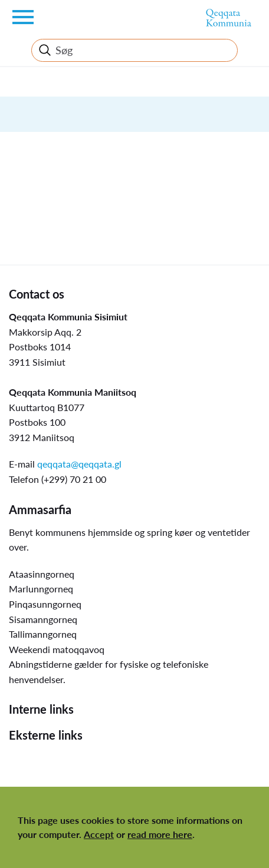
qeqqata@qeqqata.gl (79, 464)
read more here (160, 834)
